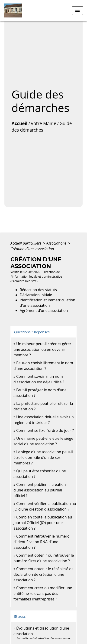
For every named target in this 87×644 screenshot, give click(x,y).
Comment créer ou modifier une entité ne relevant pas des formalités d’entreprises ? (43, 593)
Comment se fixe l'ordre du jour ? (45, 430)
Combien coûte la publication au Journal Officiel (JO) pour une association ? (43, 523)
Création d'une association (32, 249)
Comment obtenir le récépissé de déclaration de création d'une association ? (43, 574)
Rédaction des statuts (38, 290)
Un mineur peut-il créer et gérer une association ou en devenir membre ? (42, 349)
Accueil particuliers (26, 243)
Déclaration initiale (36, 295)
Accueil (20, 123)
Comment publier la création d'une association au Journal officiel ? (40, 490)
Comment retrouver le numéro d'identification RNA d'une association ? (42, 542)
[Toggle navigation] (77, 11)
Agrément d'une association (44, 310)
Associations (57, 243)
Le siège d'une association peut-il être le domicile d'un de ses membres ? (43, 457)
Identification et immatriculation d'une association (47, 303)
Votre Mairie (44, 123)
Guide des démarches (42, 127)
